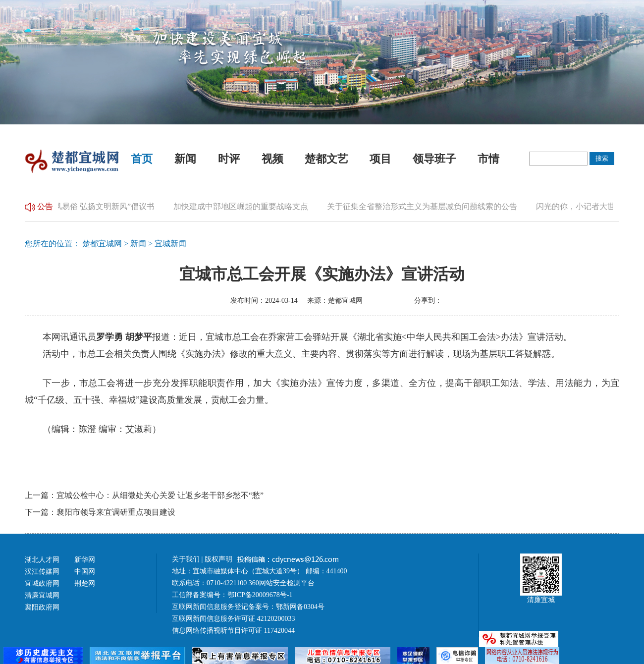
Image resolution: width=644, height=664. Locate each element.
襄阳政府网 (42, 607)
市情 (488, 159)
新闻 (185, 159)
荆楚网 (85, 583)
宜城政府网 (42, 583)
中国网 (85, 572)
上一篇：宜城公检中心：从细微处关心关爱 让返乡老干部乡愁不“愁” (144, 495)
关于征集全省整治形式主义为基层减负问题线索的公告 (425, 206)
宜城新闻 (170, 244)
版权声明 (219, 559)
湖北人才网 (42, 560)
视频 (272, 159)
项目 (380, 159)
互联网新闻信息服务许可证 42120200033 (234, 619)
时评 (229, 159)
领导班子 (434, 159)
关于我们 (186, 559)
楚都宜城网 (102, 244)
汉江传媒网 (42, 572)
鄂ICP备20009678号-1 (260, 595)
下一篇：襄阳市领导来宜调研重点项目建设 (100, 512)
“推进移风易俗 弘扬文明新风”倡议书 (93, 206)
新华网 (85, 560)
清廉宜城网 (42, 595)
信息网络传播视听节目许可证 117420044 (233, 631)
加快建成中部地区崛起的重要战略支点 (243, 206)
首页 (142, 159)
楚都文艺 (326, 159)
